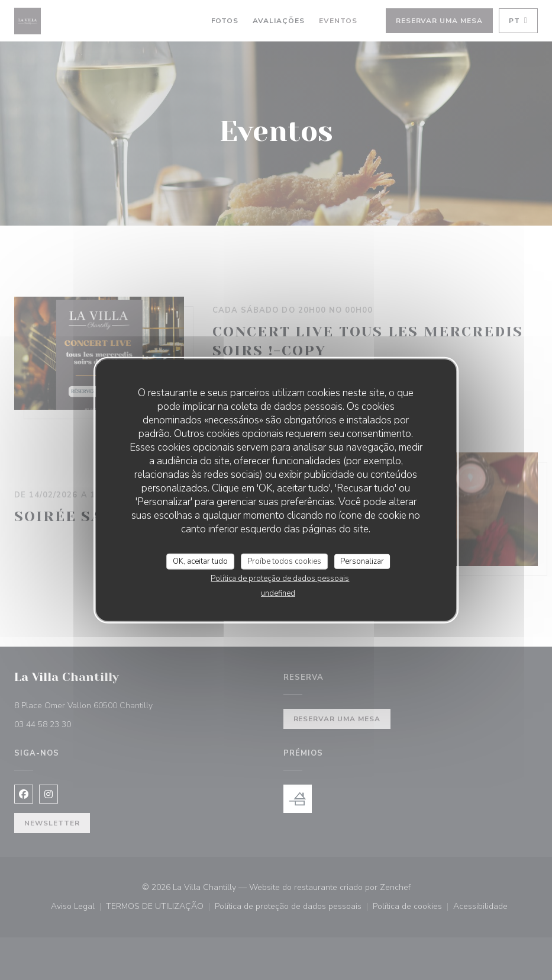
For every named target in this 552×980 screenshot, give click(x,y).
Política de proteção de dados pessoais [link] (280, 579)
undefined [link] (278, 593)
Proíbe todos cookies (284, 561)
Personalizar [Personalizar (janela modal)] (362, 561)
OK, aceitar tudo (200, 561)
